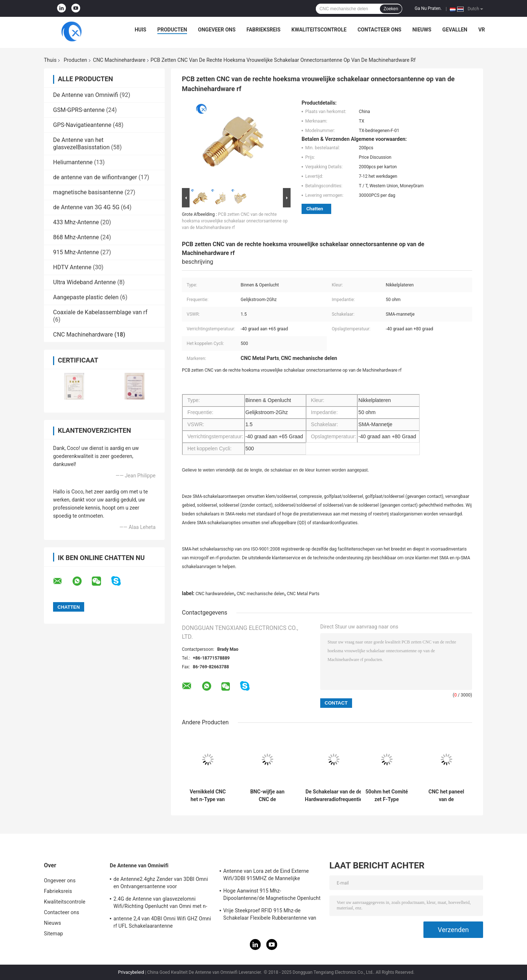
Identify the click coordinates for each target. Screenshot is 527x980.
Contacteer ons (380, 30)
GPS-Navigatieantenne (82, 125)
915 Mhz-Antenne (76, 252)
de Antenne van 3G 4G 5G (86, 207)
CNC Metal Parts (303, 594)
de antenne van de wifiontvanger (95, 177)
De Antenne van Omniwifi (86, 95)
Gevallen (455, 30)
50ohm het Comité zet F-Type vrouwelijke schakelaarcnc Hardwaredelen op (386, 796)
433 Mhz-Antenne (76, 222)
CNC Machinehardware (119, 60)
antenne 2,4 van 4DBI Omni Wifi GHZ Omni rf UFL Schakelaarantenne (162, 922)
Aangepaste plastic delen (86, 297)
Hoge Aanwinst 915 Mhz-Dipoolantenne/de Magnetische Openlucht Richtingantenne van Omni (272, 895)
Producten (172, 30)
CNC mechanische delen (261, 594)
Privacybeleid (131, 972)
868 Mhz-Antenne (76, 237)
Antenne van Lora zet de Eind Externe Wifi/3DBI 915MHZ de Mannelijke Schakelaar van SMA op (266, 876)
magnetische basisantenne (88, 192)
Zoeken (391, 9)
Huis (141, 30)
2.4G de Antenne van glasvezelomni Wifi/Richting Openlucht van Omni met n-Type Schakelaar (160, 904)
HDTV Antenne (72, 267)
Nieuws (422, 30)
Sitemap (53, 934)
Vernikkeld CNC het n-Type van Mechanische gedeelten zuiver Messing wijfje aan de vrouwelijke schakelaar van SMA (208, 796)
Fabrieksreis (264, 30)
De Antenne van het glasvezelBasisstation (81, 144)
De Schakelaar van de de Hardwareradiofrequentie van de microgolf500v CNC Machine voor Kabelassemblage (334, 796)
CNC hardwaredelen (215, 594)
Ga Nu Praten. (428, 8)
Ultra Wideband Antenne (85, 282)
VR (482, 30)
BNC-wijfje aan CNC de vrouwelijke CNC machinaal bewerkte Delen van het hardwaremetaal (267, 796)
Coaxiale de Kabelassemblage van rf (100, 312)
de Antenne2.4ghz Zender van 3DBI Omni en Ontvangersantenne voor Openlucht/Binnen (161, 884)
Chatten (315, 209)
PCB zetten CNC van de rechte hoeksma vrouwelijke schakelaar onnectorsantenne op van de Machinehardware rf (235, 221)
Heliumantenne (73, 162)
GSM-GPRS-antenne (79, 110)
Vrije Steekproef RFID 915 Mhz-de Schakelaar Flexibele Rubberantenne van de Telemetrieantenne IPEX (270, 915)
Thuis (50, 60)
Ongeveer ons (217, 30)
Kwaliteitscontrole (319, 30)
